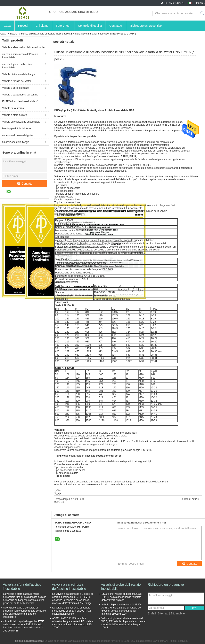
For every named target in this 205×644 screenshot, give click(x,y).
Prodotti (23, 26)
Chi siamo (42, 26)
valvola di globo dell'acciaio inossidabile (17, 66)
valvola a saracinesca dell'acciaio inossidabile (20, 56)
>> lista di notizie (190, 499)
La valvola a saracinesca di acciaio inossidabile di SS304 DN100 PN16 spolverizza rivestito (72, 611)
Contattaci (116, 26)
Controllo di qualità (90, 26)
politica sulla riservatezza (29, 641)
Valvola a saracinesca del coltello (20, 95)
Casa (7, 26)
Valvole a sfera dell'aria (15, 115)
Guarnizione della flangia (16, 142)
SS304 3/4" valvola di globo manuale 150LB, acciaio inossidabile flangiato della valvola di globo (122, 597)
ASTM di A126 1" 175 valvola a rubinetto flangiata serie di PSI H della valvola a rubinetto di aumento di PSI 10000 (73, 623)
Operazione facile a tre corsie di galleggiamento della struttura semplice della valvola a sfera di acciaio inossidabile (24, 612)
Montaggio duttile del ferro (17, 129)
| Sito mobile (177, 613)
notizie (14, 34)
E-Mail (152, 613)
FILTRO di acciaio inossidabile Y (20, 101)
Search (202, 13)
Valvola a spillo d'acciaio (15, 88)
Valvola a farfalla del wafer (17, 81)
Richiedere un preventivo (146, 26)
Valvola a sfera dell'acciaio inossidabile (23, 47)
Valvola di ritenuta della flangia (19, 74)
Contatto (25, 184)
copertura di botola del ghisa (18, 135)
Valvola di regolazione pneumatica (21, 122)
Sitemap (163, 613)
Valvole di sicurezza (13, 108)
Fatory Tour (63, 26)
